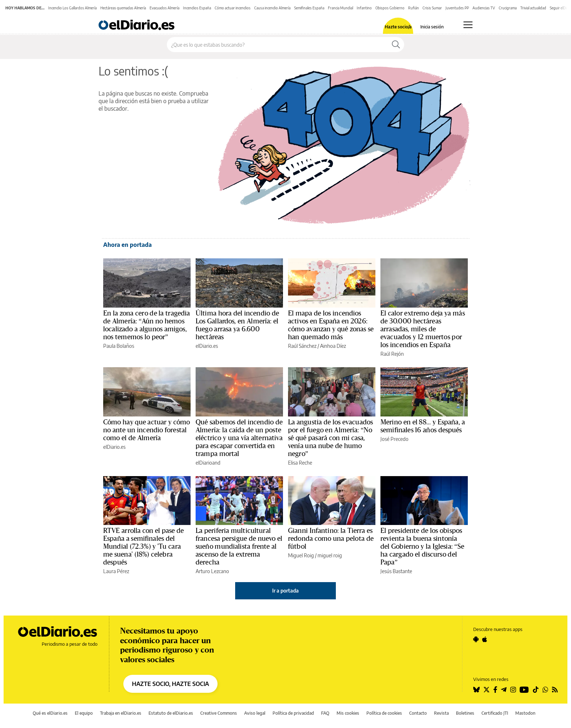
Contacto (418, 713)
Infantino (364, 8)
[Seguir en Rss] (555, 690)
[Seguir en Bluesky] (476, 690)
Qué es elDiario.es (50, 713)
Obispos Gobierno (390, 8)
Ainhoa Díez (333, 346)
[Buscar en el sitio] (277, 45)
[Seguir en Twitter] (487, 690)
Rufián (414, 8)
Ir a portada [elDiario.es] (285, 591)
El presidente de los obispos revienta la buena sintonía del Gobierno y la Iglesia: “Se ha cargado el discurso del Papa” (422, 547)
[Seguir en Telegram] (504, 690)
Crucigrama (508, 8)
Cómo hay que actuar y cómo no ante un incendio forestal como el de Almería (147, 430)
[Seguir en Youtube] (524, 690)
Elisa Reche (300, 463)
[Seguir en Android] (476, 639)
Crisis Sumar (432, 8)
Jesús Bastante (396, 571)
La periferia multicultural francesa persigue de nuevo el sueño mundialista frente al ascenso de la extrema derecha (239, 547)
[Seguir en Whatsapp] (545, 690)
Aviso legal (255, 713)
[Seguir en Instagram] (513, 690)
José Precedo (394, 439)
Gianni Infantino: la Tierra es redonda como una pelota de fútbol (331, 539)
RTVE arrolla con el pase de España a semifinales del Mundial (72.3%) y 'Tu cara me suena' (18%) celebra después (144, 547)
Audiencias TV (484, 8)
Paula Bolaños (119, 346)
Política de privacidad (293, 713)
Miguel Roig (301, 555)
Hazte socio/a (398, 27)
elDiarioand (208, 463)
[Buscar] (396, 45)
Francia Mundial (341, 8)
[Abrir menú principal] (468, 25)
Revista (441, 713)
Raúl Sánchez (302, 346)
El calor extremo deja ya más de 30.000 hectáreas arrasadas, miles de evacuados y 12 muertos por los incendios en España (423, 329)
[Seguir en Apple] (485, 639)
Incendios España (197, 8)
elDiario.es (207, 346)
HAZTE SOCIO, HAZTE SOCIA (170, 684)
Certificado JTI (495, 713)
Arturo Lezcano (212, 571)
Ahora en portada (127, 245)
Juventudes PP (457, 8)
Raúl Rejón (392, 354)
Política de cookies (384, 713)
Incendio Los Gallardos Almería (72, 8)
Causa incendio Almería (272, 8)
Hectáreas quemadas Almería (123, 8)
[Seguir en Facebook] (495, 690)
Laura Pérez (116, 571)
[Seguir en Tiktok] (536, 690)
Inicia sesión (432, 27)
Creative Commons (219, 713)
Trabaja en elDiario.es (121, 713)
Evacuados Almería (165, 8)
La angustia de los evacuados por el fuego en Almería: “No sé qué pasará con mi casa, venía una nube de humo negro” (330, 438)
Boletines (465, 713)
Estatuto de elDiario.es (171, 713)
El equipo (84, 713)
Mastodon (525, 713)
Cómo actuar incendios (233, 8)
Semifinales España (309, 8)
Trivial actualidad (533, 8)
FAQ (325, 713)
